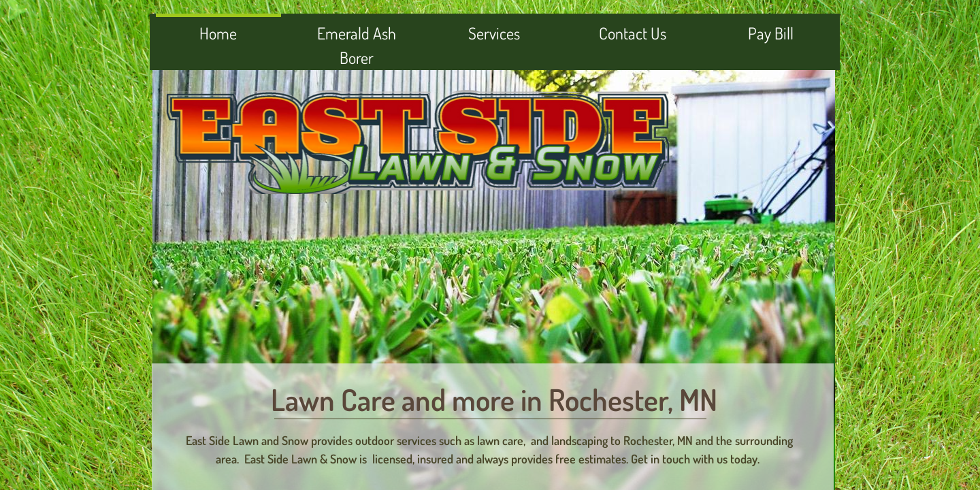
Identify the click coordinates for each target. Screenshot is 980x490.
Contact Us (633, 33)
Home (218, 33)
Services (494, 33)
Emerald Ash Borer (357, 45)
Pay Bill (771, 33)
